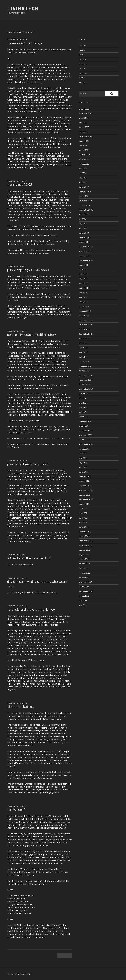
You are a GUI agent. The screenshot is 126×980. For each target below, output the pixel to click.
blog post (60, 681)
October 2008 (85, 205)
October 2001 (84, 550)
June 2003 (83, 458)
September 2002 (86, 499)
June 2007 (83, 274)
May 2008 (83, 224)
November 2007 (85, 251)
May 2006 (83, 297)
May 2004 (83, 407)
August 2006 (84, 288)
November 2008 (86, 201)
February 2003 (85, 476)
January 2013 (84, 132)
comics (82, 50)
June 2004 (83, 403)
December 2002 (85, 486)
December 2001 (85, 541)
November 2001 (85, 545)
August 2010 (84, 164)
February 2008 (85, 238)
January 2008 (84, 242)
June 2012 (83, 146)
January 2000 (84, 564)
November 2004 (86, 380)
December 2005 (86, 320)
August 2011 (84, 150)
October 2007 (84, 256)
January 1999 (84, 578)
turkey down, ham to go (24, 43)
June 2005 (83, 348)
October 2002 (84, 495)
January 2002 (84, 536)
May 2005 (83, 352)
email (81, 55)
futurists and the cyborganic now (31, 610)
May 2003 (83, 463)
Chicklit (53, 593)
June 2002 (83, 513)
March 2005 (84, 362)
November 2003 (85, 435)
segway (41, 660)
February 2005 (85, 366)
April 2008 (83, 228)
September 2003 (86, 444)
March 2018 (83, 118)
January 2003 (84, 481)
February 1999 (84, 573)
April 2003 (83, 467)
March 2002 (84, 527)
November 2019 (85, 113)
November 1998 (85, 582)
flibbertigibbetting (20, 707)
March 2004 (84, 417)
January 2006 (84, 316)
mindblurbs (83, 64)
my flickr (82, 69)
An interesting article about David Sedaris (27, 593)
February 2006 (85, 311)
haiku (38, 250)
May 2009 (83, 178)
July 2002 (82, 509)
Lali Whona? (16, 810)
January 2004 (84, 426)
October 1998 (84, 587)
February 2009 (85, 192)
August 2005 (84, 339)
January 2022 (84, 109)
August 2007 (84, 265)
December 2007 (85, 247)
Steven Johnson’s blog (35, 666)
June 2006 (83, 293)
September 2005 (86, 334)
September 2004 (86, 389)
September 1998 (86, 591)
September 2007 (86, 260)
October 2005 (85, 329)
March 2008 (84, 233)
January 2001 (84, 559)
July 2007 (82, 270)
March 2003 (84, 472)
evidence (16, 565)
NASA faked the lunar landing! (29, 558)
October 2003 (84, 440)
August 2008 (84, 215)
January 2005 (84, 371)
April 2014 (83, 123)
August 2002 (84, 504)
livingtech (23, 9)
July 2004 (83, 398)
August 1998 (84, 596)
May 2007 (83, 279)
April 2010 (83, 169)
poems (82, 78)
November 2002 (85, 490)
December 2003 (85, 430)
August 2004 (84, 394)
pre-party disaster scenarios (28, 464)
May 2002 (83, 518)
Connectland (59, 669)
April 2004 (83, 412)
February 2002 (85, 532)
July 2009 (83, 173)
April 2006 (83, 302)
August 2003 (84, 449)
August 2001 (84, 555)
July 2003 (82, 453)
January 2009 (84, 196)
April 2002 (83, 522)
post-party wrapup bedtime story (32, 335)
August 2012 (84, 141)
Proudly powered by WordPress (20, 974)
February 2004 (85, 421)
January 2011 (84, 159)
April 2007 (83, 283)
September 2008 (86, 210)
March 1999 (83, 568)
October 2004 (85, 384)
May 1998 (83, 605)
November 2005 (86, 325)
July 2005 (83, 343)
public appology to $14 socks (28, 270)
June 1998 (83, 601)
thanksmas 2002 (20, 185)
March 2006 (84, 306)
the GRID (82, 82)
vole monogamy (52, 153)
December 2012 (85, 136)
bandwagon (46, 250)
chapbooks (83, 46)
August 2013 (84, 127)
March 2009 (84, 187)
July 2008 (83, 219)
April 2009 (83, 182)
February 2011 (84, 155)
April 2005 (83, 357)
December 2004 (86, 375)
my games (83, 73)
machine (82, 59)
